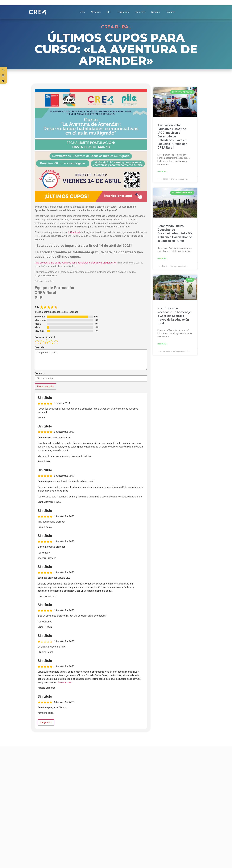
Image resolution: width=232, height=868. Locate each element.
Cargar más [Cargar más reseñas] (46, 722)
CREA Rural (74, 232)
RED (109, 12)
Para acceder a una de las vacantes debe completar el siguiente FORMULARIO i (76, 263)
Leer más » (162, 171)
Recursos (140, 12)
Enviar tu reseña (45, 386)
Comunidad (123, 12)
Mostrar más (65, 682)
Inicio (82, 12)
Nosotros (96, 12)
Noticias (155, 12)
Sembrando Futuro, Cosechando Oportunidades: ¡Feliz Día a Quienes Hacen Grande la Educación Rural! (175, 233)
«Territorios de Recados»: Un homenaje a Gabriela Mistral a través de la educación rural (174, 316)
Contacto (170, 12)
